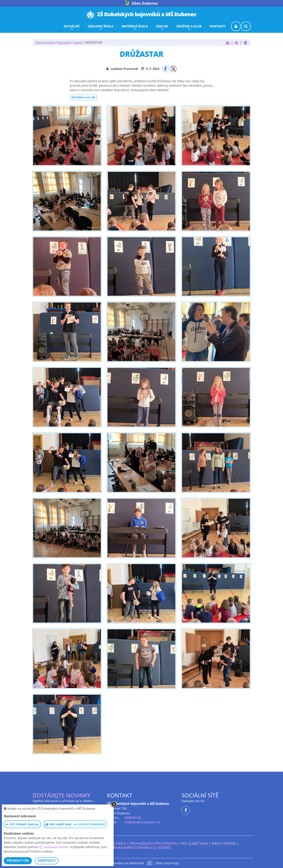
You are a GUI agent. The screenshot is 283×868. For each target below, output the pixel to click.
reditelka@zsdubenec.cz (142, 822)
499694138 (133, 818)
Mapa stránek (224, 843)
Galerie (78, 42)
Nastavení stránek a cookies (141, 848)
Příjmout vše (18, 861)
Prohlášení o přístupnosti (153, 843)
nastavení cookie (54, 847)
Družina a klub (83, 97)
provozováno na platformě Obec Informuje (141, 863)
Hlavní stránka (45, 42)
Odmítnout (47, 861)
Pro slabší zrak (194, 843)
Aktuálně (64, 42)
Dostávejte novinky (62, 795)
